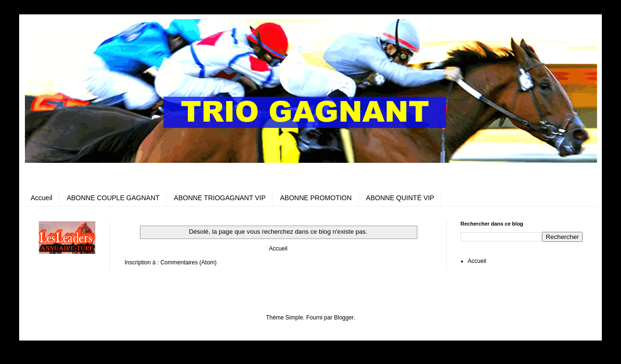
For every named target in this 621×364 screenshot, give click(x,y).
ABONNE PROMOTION (316, 198)
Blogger (344, 318)
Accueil (41, 198)
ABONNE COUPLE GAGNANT (113, 198)
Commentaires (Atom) (189, 262)
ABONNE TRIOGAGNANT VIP (220, 198)
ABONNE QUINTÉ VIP (400, 198)
